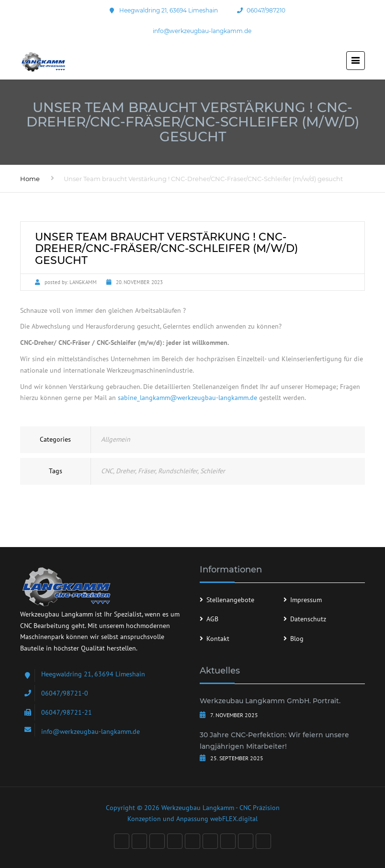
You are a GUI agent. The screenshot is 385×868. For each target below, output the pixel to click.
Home (30, 179)
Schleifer (213, 471)
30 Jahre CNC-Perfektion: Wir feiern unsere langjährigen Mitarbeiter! (274, 741)
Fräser (147, 471)
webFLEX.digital (234, 819)
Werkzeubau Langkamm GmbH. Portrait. (270, 701)
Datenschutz (308, 619)
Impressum (306, 600)
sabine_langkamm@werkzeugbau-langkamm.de (187, 398)
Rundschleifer (178, 471)
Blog (297, 639)
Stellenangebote (230, 600)
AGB (212, 619)
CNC (107, 471)
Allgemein (116, 439)
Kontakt (218, 639)
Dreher (125, 471)
